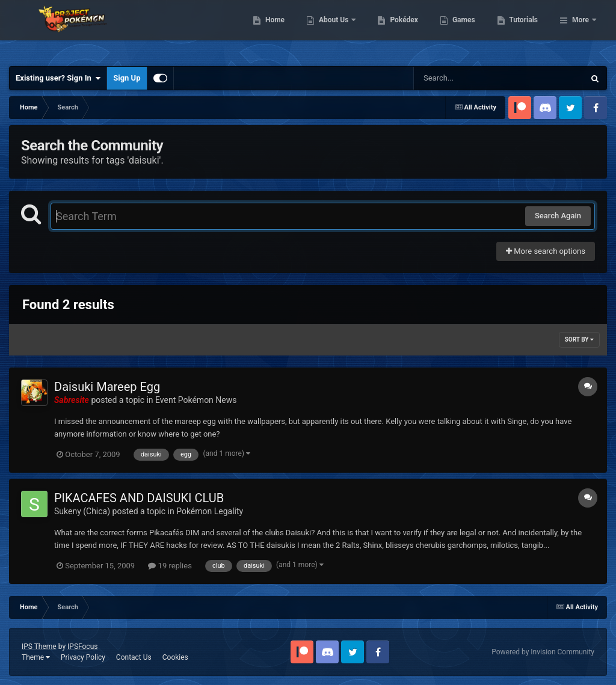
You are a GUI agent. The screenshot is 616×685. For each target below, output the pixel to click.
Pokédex (466, 30)
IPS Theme (39, 647)
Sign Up (127, 78)
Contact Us (134, 657)
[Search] (469, 78)
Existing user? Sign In (58, 78)
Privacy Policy (83, 657)
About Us (396, 30)
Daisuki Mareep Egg (107, 387)
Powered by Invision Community (543, 652)
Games (525, 30)
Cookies (175, 657)
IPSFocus (82, 647)
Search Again (558, 216)
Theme (36, 657)
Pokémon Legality (210, 511)
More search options (546, 251)
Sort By (579, 339)
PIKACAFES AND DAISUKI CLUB (139, 498)
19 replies (170, 566)
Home (337, 30)
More (581, 30)
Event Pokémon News (196, 400)
